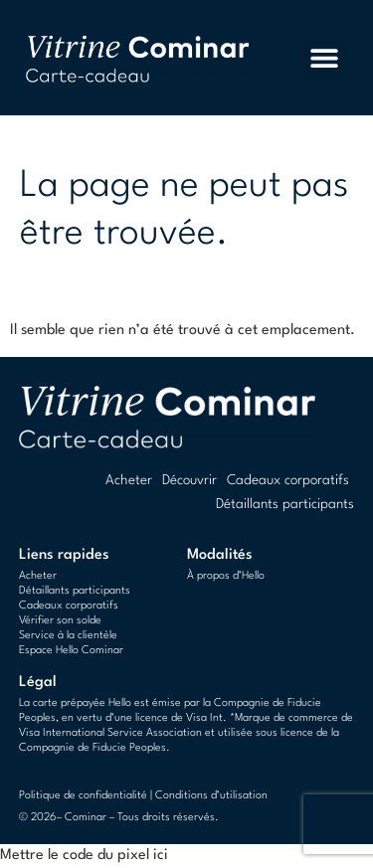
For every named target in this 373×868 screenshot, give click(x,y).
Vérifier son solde (60, 621)
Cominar (86, 818)
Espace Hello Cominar (71, 651)
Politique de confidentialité (83, 796)
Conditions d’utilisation (211, 796)
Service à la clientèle (68, 636)
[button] (325, 58)
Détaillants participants (285, 504)
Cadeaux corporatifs (288, 480)
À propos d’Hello (226, 576)
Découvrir (189, 480)
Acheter (129, 480)
